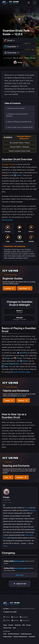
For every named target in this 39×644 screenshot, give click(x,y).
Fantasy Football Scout (20, 637)
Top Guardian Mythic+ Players (19, 143)
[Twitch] (24, 62)
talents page (19, 561)
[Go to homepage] (11, 3)
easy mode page (20, 568)
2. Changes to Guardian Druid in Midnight (17, 115)
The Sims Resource (14, 634)
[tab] (8, 228)
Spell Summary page (22, 372)
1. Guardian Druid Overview (15, 108)
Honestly (32, 510)
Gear (8, 477)
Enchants (22, 477)
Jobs (14, 628)
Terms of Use (7, 628)
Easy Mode (25, 288)
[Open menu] (35, 3)
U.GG (5, 634)
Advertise (18, 625)
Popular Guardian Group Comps (19, 151)
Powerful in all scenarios (15, 246)
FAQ (24, 625)
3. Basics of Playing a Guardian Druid (19, 122)
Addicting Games (26, 634)
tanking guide (7, 220)
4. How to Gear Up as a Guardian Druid (19, 127)
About (5, 625)
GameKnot (32, 637)
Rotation (23, 400)
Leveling (9, 288)
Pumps (27, 508)
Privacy (28, 625)
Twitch (5, 546)
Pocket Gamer (8, 637)
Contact (11, 625)
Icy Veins (6, 609)
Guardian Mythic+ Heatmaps (19, 147)
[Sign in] (29, 3)
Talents (9, 400)
